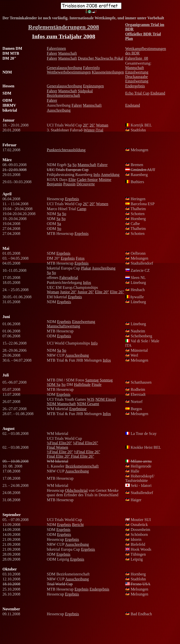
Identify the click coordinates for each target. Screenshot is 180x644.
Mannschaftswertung (63, 326)
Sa (69, 165)
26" (92, 125)
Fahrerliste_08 (137, 58)
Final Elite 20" (59, 456)
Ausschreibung (59, 110)
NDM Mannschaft (61, 404)
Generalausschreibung (64, 68)
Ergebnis (72, 199)
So (74, 165)
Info (97, 175)
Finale (97, 384)
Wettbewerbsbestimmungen (69, 72)
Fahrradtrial (69, 278)
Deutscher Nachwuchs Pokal (101, 58)
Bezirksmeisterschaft (63, 95)
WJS (91, 399)
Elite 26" (117, 292)
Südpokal (85, 91)
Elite (72, 180)
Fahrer (52, 53)
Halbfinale (82, 384)
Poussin (69, 184)
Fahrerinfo (91, 68)
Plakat (86, 268)
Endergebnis (135, 86)
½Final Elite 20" (60, 452)
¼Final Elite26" (86, 443)
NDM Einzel (105, 399)
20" (86, 125)
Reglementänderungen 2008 (64, 27)
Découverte (86, 184)
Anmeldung (110, 175)
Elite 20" (102, 292)
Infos (87, 283)
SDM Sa (54, 384)
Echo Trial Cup (137, 93)
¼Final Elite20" (59, 443)
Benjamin (54, 184)
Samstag (92, 380)
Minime (105, 180)
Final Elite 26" (83, 456)
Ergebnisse (78, 409)
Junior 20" (68, 292)
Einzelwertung (137, 72)
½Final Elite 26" (87, 452)
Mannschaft (68, 53)
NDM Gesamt (88, 404)
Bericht (78, 525)
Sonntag (106, 380)
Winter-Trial (93, 130)
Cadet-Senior (87, 180)
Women (102, 204)
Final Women (57, 447)
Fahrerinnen (56, 48)
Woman (102, 125)
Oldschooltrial (76, 490)
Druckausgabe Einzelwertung (137, 79)
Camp (81, 209)
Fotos (80, 258)
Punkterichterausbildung (66, 150)
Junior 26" (86, 292)
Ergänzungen (93, 86)
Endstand (158, 93)
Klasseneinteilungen (108, 72)
